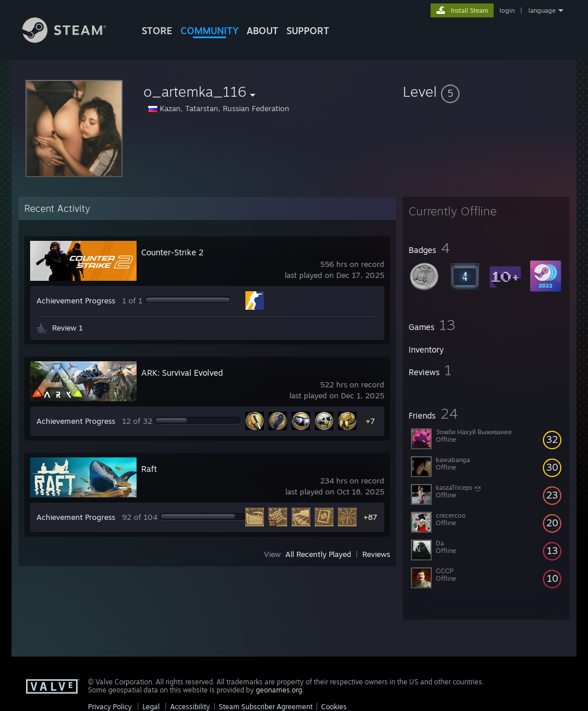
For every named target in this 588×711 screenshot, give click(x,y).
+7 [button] (370, 421)
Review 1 (67, 328)
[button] (486, 91)
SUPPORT (308, 31)
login (507, 10)
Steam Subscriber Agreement (266, 707)
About (262, 31)
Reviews (376, 554)
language (542, 10)
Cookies (334, 707)
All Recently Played (318, 554)
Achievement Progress (76, 300)
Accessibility (190, 707)
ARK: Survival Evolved (182, 373)
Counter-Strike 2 (172, 252)
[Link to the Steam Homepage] (73, 40)
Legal (151, 707)
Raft (149, 469)
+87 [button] (370, 517)
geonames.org (279, 690)
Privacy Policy (110, 707)
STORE (157, 31)
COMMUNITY (210, 31)
